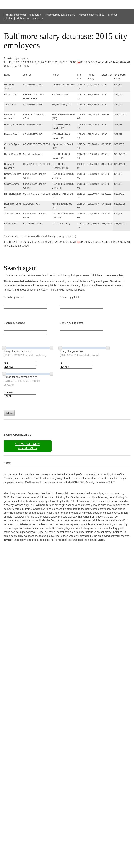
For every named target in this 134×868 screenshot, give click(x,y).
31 (68, 62)
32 (71, 62)
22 (35, 62)
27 (53, 62)
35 (82, 62)
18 (21, 62)
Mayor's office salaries (91, 15)
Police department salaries (60, 15)
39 (96, 62)
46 (121, 62)
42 (107, 62)
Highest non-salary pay (30, 19)
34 (78, 62)
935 (27, 66)
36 (85, 62)
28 (57, 62)
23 (39, 62)
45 (118, 62)
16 (14, 62)
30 (64, 62)
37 (89, 62)
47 (125, 62)
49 (5, 66)
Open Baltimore (22, 435)
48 (128, 62)
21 (32, 62)
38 (93, 62)
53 (20, 66)
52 (16, 66)
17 (17, 62)
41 (103, 62)
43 (110, 62)
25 (46, 62)
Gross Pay (107, 75)
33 (75, 62)
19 (24, 62)
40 (100, 62)
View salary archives (28, 446)
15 (10, 62)
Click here (96, 275)
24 (42, 62)
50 (9, 66)
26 (50, 62)
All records (35, 15)
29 (60, 62)
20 (28, 62)
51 (12, 66)
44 (114, 62)
